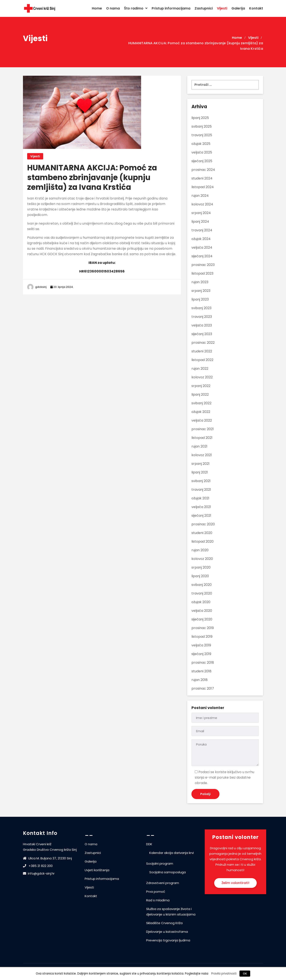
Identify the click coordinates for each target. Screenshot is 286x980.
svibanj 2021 (201, 481)
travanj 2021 (201, 490)
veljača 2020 (202, 611)
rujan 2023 (200, 282)
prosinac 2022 (203, 343)
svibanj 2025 (202, 126)
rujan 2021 (199, 446)
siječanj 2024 (202, 256)
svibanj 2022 (201, 403)
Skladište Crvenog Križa (164, 923)
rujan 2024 (200, 196)
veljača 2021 (201, 507)
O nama (113, 8)
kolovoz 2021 (202, 455)
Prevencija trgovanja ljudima (168, 940)
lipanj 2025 (200, 118)
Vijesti (222, 8)
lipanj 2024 (200, 222)
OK (245, 974)
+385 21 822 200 (38, 866)
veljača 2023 (202, 325)
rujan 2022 (200, 369)
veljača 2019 (201, 645)
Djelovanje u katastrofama (167, 932)
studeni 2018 (201, 671)
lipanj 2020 (200, 576)
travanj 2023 (202, 317)
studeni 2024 (202, 178)
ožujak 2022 (201, 412)
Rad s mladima (158, 900)
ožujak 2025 (201, 144)
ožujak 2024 (201, 239)
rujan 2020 (200, 550)
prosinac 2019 (203, 628)
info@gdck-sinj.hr (39, 873)
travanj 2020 (202, 593)
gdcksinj (41, 287)
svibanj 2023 (201, 308)
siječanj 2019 (201, 654)
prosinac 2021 (203, 429)
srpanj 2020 (201, 567)
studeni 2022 (202, 351)
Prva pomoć (156, 892)
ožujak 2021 (200, 498)
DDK (149, 844)
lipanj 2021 (200, 472)
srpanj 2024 (201, 213)
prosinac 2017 (203, 688)
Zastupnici (204, 8)
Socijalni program (160, 863)
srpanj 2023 (201, 291)
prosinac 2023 (203, 265)
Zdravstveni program (163, 883)
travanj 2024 (202, 230)
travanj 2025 (202, 135)
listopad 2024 (203, 187)
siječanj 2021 (201, 516)
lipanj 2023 (200, 299)
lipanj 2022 (200, 394)
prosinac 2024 (203, 170)
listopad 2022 (202, 360)
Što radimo (136, 8)
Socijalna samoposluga (168, 872)
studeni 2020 (202, 533)
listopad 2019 (202, 637)
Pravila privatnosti (224, 974)
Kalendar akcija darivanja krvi (172, 853)
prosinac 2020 (203, 524)
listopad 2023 (202, 273)
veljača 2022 (202, 420)
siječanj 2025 (202, 161)
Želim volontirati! (235, 883)
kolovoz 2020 (202, 559)
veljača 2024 (202, 247)
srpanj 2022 (201, 386)
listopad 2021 (202, 438)
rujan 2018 (200, 680)
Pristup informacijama (171, 8)
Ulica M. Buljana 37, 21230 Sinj (48, 858)
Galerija (238, 8)
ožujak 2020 (201, 602)
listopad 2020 (202, 541)
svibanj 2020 (202, 585)
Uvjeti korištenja (97, 870)
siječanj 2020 (202, 619)
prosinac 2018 (203, 663)
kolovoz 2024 (202, 204)
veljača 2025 (202, 152)
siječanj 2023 (202, 334)
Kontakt (256, 8)
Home (97, 8)
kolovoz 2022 (202, 377)
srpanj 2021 (200, 464)
